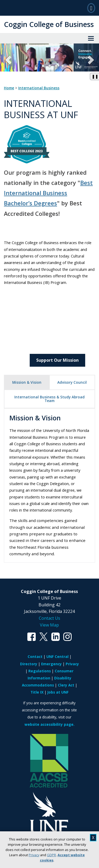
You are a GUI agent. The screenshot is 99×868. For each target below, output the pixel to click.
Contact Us (49, 618)
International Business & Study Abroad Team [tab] (49, 399)
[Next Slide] (91, 60)
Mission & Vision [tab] (27, 382)
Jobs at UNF (58, 692)
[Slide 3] (50, 66)
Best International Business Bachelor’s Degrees (48, 193)
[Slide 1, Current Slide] (37, 66)
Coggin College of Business (49, 24)
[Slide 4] (56, 66)
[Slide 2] (43, 66)
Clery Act (66, 685)
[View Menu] (91, 38)
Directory (29, 664)
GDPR (51, 855)
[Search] (91, 8)
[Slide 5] (63, 66)
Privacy (34, 855)
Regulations (40, 671)
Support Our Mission (57, 360)
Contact (35, 657)
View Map (49, 625)
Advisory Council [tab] (72, 382)
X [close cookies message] (93, 838)
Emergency (51, 664)
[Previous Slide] (8, 60)
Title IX (37, 692)
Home (9, 88)
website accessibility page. (49, 724)
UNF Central (57, 657)
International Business (39, 88)
